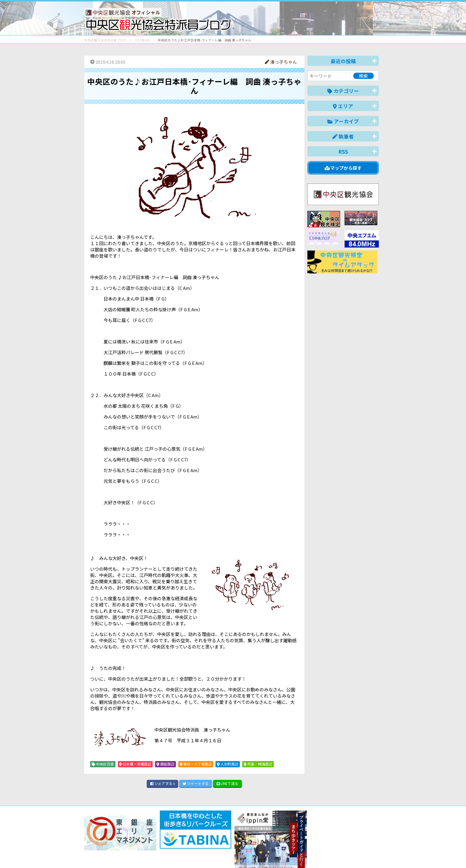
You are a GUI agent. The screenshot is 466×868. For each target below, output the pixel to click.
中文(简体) (321, 854)
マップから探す (343, 168)
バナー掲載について (107, 842)
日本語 (276, 854)
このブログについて (156, 842)
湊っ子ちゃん (281, 62)
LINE (228, 783)
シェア (162, 783)
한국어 (372, 854)
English (297, 854)
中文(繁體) (349, 854)
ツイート (196, 783)
